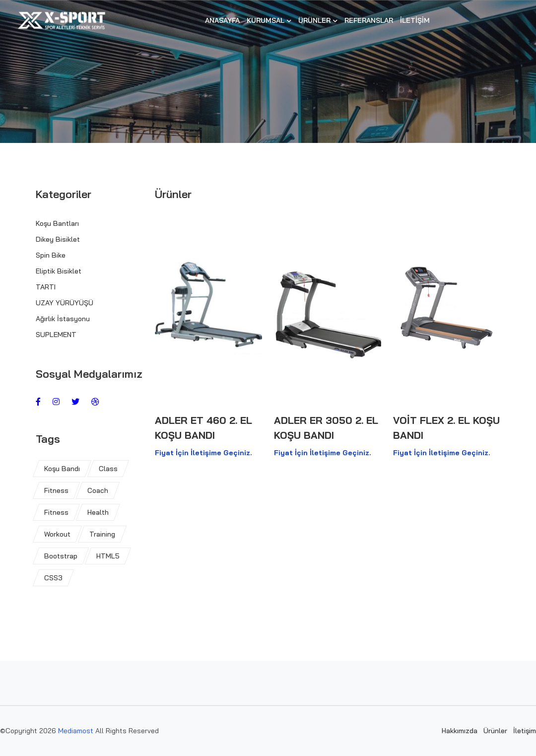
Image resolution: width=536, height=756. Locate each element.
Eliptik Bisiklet (59, 271)
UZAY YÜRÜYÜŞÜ (65, 303)
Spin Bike (51, 255)
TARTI (46, 287)
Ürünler (318, 20)
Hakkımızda (460, 731)
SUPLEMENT (56, 335)
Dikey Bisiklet (58, 239)
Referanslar (369, 20)
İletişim (415, 20)
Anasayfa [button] (222, 20)
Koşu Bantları (57, 223)
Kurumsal (269, 20)
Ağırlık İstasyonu (63, 319)
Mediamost (77, 731)
